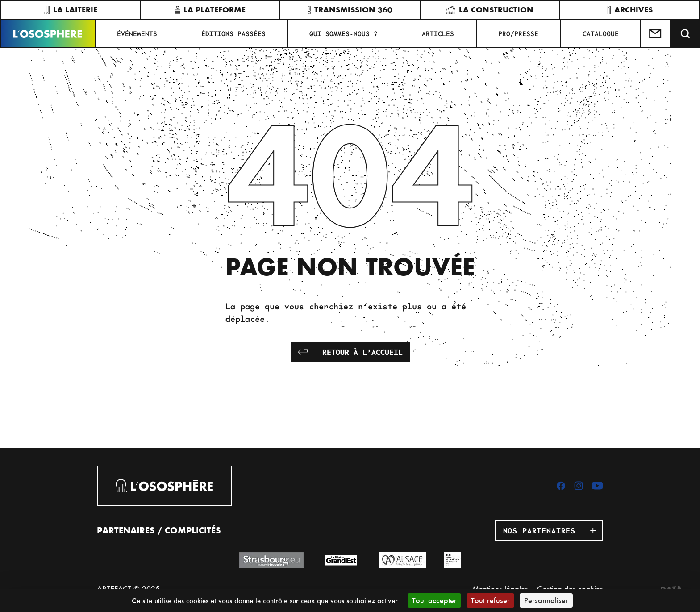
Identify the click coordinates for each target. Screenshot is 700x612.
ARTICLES (438, 33)
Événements (137, 33)
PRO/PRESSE (518, 33)
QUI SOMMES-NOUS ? (344, 33)
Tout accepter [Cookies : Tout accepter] (434, 600)
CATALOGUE (601, 33)
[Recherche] (685, 33)
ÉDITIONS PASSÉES (233, 33)
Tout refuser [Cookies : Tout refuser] (490, 600)
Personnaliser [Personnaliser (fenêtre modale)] (546, 600)
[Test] (656, 33)
